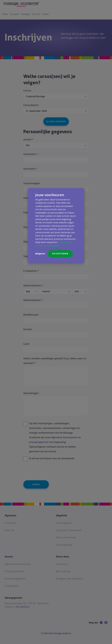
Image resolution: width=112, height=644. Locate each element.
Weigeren (40, 254)
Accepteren (60, 254)
